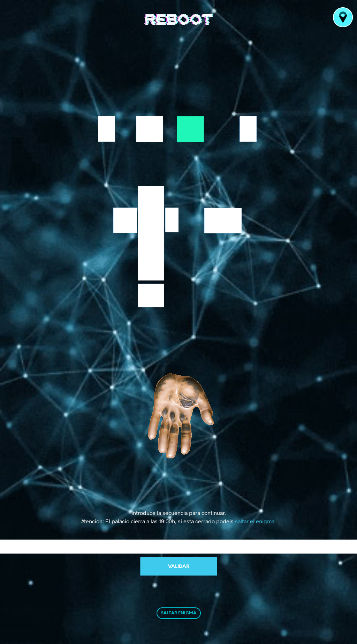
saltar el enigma (255, 521)
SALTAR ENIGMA (179, 613)
